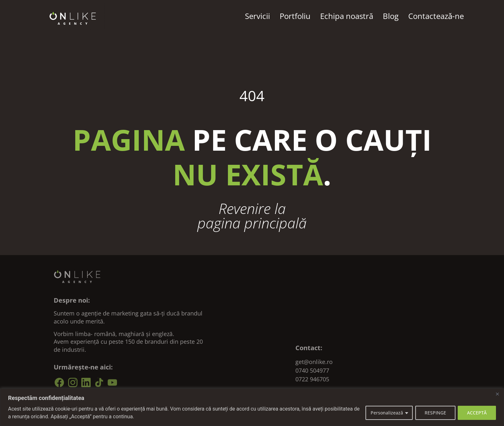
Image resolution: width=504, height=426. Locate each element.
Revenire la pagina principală (252, 216)
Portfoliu (295, 16)
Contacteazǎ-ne (436, 16)
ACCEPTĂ (477, 413)
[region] (252, 407)
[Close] (497, 394)
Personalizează (387, 413)
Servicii (257, 16)
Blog (391, 16)
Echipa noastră (347, 16)
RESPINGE (435, 413)
